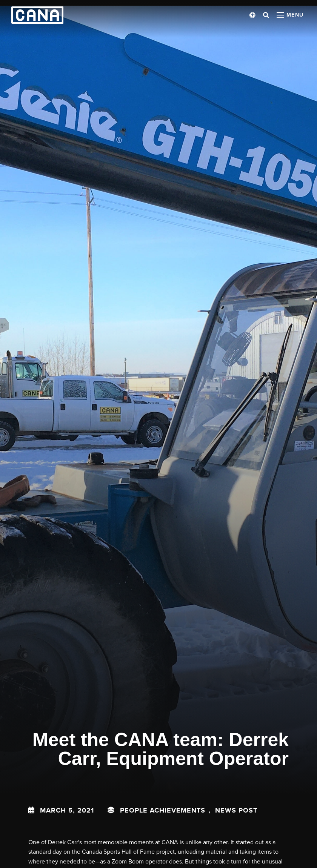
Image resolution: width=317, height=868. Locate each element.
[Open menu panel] (290, 15)
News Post (236, 810)
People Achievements (163, 810)
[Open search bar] (266, 15)
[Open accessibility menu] (252, 15)
